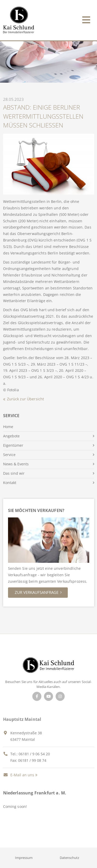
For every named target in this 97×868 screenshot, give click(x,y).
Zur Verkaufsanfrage (37, 592)
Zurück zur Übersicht (26, 399)
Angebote (11, 436)
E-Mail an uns (19, 775)
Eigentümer (13, 445)
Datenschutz (69, 858)
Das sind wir (14, 473)
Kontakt (10, 483)
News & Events (16, 464)
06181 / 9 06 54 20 (34, 754)
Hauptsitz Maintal (22, 719)
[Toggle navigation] (86, 19)
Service (9, 455)
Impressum (24, 858)
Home (8, 427)
